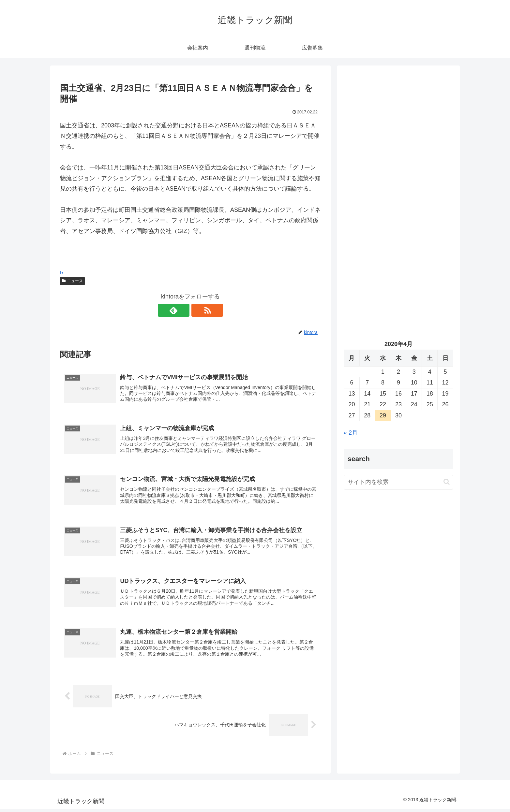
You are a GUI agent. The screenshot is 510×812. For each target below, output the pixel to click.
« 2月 (351, 433)
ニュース (72, 281)
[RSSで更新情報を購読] (198, 310)
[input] (398, 482)
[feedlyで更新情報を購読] (183, 310)
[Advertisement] (398, 139)
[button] (447, 482)
